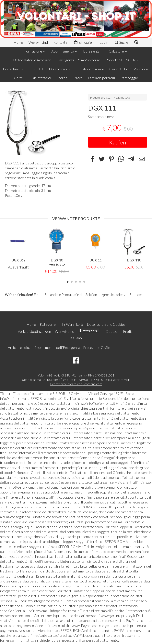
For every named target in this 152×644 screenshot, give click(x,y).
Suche (121, 42)
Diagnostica (60, 69)
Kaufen (117, 142)
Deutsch (112, 331)
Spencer (136, 294)
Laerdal (62, 78)
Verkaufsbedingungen (34, 331)
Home (18, 42)
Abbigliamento (64, 51)
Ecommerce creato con (76, 384)
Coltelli (20, 78)
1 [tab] (68, 281)
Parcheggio (129, 78)
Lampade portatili (101, 78)
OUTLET (37, 69)
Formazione (35, 51)
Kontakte (60, 42)
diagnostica (106, 294)
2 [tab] (72, 281)
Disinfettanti (41, 78)
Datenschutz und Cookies (106, 324)
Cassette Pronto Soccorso (129, 69)
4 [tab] (80, 281)
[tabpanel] (18, 249)
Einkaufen (84, 42)
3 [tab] (76, 281)
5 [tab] (84, 281)
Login (104, 42)
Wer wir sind (38, 42)
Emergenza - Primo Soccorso (79, 60)
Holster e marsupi (90, 69)
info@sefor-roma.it (117, 379)
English (129, 331)
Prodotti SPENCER (122, 60)
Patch (78, 78)
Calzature (118, 51)
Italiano (76, 338)
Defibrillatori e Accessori (32, 60)
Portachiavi (14, 69)
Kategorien (49, 324)
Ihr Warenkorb (72, 324)
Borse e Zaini (93, 51)
